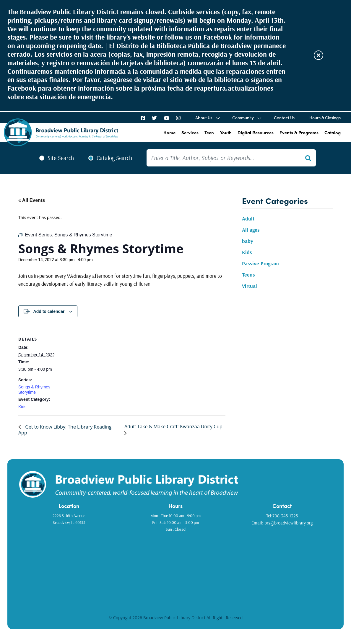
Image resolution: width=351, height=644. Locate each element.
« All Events (32, 200)
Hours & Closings (325, 117)
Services (190, 132)
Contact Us (284, 117)
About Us (204, 117)
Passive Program (260, 263)
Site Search (61, 158)
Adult (248, 219)
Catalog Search (114, 158)
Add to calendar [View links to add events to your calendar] (49, 311)
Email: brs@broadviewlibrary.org (282, 523)
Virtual (250, 286)
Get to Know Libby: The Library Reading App (65, 430)
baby (248, 241)
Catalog (333, 132)
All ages (251, 230)
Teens (248, 275)
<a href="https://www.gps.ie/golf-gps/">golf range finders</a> (175, 569)
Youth (226, 132)
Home (169, 132)
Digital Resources (256, 132)
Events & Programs (299, 132)
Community (243, 117)
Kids (22, 407)
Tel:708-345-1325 (282, 516)
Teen (209, 132)
